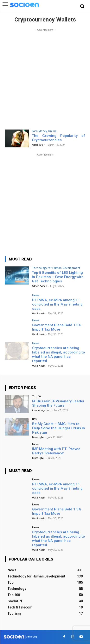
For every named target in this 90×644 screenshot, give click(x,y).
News (36, 295)
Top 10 (36, 396)
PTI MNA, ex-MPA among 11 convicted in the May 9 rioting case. (57, 304)
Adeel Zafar (38, 145)
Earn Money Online (44, 131)
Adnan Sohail (39, 286)
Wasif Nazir (39, 313)
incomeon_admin (42, 410)
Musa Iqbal (38, 437)
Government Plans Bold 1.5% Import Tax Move (57, 327)
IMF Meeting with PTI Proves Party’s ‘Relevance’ (56, 451)
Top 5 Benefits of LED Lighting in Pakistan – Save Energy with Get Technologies (58, 277)
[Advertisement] (45, 77)
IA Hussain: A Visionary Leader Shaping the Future (58, 403)
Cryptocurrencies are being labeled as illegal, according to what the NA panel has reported (59, 354)
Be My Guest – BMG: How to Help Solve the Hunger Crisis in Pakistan (59, 428)
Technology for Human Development (56, 268)
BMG (35, 419)
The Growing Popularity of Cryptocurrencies (59, 138)
